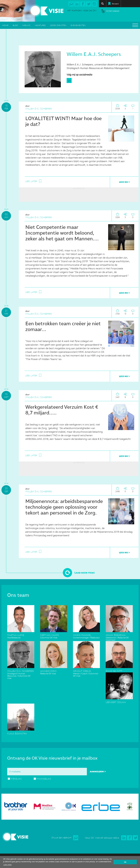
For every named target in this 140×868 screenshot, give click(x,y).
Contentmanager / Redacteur (87, 635)
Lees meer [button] (8, 865)
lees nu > (124, 182)
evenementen (78, 25)
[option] (70, 805)
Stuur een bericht (61, 838)
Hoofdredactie (21, 635)
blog (15, 25)
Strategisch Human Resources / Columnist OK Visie (21, 673)
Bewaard (115, 4)
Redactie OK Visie (54, 671)
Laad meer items (84, 573)
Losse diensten (58, 25)
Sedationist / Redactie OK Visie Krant (119, 636)
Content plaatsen (113, 11)
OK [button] (125, 862)
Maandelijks (44, 779)
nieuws (26, 25)
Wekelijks (16, 779)
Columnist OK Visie (54, 635)
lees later (31, 181)
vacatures (40, 25)
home (5, 25)
